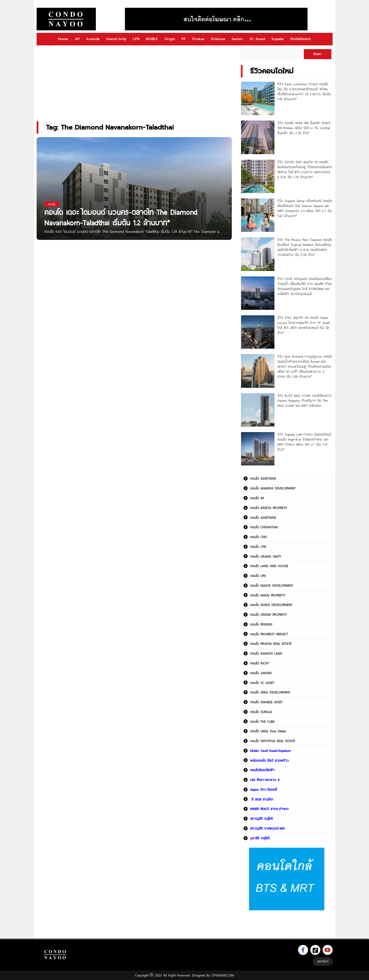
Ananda (93, 39)
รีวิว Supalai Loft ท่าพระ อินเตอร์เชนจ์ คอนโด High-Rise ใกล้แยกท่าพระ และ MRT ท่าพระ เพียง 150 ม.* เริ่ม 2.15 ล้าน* (304, 442)
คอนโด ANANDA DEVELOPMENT (273, 488)
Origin (170, 39)
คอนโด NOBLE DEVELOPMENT (271, 605)
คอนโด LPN (258, 576)
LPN (136, 39)
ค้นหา (317, 54)
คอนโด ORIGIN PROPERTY (268, 615)
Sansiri (237, 39)
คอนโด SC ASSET (262, 683)
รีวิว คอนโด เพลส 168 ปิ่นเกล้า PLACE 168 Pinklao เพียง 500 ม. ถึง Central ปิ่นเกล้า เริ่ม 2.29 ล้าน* (304, 128)
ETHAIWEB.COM (223, 975)
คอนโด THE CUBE (262, 722)
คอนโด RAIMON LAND (266, 653)
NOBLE (152, 39)
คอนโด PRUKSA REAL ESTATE (271, 644)
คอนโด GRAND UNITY (266, 556)
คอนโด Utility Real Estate (268, 731)
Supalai (278, 39)
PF (184, 39)
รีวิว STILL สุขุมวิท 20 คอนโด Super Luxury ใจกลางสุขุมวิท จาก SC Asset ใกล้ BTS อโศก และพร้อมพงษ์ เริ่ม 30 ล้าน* (304, 325)
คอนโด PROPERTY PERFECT (269, 634)
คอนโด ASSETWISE (263, 478)
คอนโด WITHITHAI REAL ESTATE (273, 741)
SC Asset (257, 39)
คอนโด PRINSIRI (261, 624)
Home (63, 39)
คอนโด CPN (258, 547)
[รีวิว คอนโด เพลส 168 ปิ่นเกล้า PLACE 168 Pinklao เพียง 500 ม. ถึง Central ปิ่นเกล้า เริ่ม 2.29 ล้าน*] (258, 137)
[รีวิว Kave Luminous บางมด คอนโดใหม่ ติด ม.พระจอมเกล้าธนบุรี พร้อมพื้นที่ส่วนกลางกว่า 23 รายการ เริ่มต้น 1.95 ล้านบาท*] (258, 98)
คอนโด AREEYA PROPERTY (269, 508)
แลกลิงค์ (323, 961)
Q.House (218, 39)
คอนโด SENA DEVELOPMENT (270, 692)
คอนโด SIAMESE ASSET (266, 702)
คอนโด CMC (259, 537)
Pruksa (198, 39)
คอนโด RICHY (260, 663)
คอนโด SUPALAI (261, 712)
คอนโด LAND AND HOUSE (269, 566)
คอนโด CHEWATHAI (264, 527)
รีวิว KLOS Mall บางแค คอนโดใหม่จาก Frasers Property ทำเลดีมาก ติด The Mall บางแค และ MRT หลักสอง (304, 401)
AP (77, 39)
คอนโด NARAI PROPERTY (268, 595)
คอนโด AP (257, 498)
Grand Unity (116, 39)
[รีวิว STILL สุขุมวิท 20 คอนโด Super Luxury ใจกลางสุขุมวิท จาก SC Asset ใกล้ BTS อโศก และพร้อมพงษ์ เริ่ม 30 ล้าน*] (258, 332)
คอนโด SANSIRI (261, 673)
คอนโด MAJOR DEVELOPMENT (272, 585)
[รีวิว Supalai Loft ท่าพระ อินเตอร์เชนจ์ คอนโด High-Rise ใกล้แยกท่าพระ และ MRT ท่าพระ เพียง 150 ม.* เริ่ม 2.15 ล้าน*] (258, 449)
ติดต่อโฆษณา (301, 39)
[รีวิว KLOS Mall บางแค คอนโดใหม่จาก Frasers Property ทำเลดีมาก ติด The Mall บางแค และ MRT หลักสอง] (258, 410)
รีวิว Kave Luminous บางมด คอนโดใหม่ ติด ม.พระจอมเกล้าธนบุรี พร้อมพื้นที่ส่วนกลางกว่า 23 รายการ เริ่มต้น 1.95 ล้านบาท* (304, 91)
